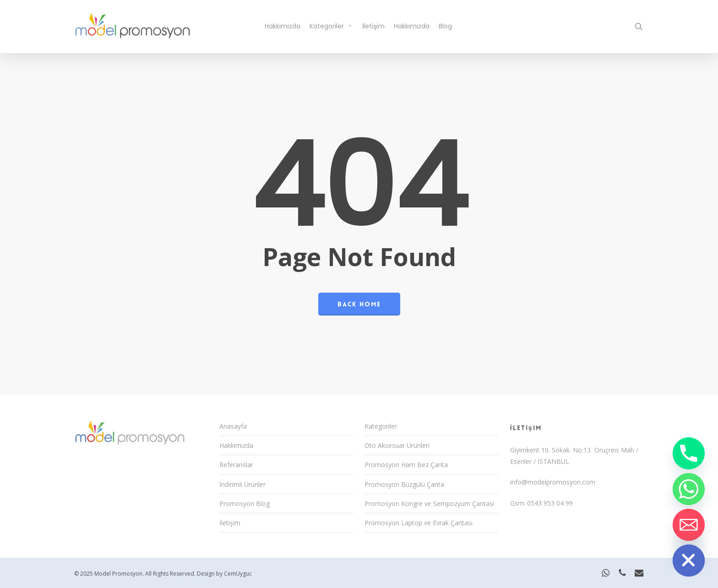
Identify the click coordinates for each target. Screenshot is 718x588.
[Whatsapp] (689, 489)
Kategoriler (381, 426)
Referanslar (236, 465)
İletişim (230, 523)
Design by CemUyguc (224, 574)
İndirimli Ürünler (242, 484)
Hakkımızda (236, 445)
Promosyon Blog (245, 504)
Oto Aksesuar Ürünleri (397, 445)
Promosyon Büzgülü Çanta (404, 484)
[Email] (689, 525)
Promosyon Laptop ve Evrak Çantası (419, 523)
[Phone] (689, 453)
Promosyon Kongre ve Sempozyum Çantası (429, 504)
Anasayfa (233, 426)
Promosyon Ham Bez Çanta (406, 465)
